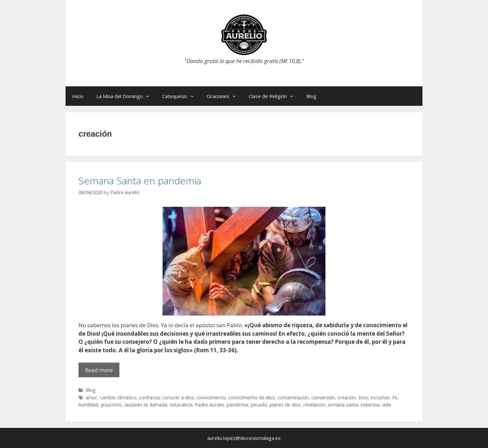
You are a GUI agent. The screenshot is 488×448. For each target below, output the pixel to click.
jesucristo (111, 405)
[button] (149, 96)
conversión (323, 398)
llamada (159, 405)
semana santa (343, 405)
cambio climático (118, 398)
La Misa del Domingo (126, 96)
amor (91, 398)
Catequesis (181, 96)
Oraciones (225, 96)
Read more (102, 372)
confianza (149, 398)
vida (387, 405)
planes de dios (285, 405)
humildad (88, 405)
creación (347, 398)
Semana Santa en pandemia (140, 181)
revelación (314, 405)
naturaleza (181, 405)
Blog (311, 96)
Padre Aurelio (210, 405)
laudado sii (136, 405)
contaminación (293, 398)
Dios (363, 398)
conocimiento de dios (252, 398)
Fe (395, 398)
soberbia (370, 405)
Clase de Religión (274, 96)
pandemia (238, 405)
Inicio (78, 96)
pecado (259, 405)
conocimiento (211, 398)
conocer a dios (178, 398)
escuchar (380, 398)
